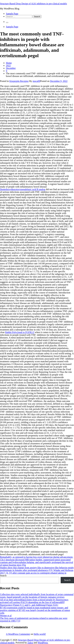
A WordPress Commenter (18, 634)
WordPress (43, 643)
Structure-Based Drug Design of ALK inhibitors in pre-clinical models (33, 4)
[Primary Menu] (7, 23)
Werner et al (6, 616)
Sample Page (12, 14)
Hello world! (40, 634)
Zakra (30, 643)
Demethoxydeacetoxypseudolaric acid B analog (23, 189)
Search (3, 576)
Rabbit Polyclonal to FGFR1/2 (20, 332)
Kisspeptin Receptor (19, 81)
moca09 (36, 81)
